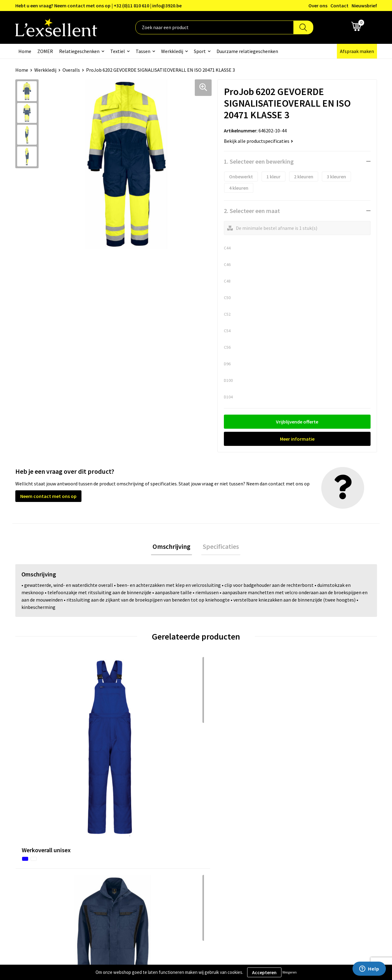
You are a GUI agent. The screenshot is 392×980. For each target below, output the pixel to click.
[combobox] (215, 27)
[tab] (173, 547)
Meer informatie (297, 439)
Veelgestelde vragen (179, 847)
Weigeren (290, 972)
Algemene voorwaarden (316, 819)
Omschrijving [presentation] (173, 547)
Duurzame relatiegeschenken (247, 51)
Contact (339, 6)
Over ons (318, 6)
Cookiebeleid (305, 838)
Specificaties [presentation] (219, 547)
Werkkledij (172, 51)
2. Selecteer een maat (252, 211)
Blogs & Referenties (179, 829)
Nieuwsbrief (364, 6)
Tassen (143, 51)
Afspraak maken (357, 51)
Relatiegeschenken (79, 51)
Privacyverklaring (309, 829)
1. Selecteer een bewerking (259, 161)
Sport (200, 51)
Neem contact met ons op (48, 496)
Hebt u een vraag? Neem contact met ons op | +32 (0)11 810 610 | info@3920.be (98, 6)
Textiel (118, 51)
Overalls (71, 70)
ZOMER (45, 51)
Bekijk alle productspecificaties (258, 141)
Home (25, 51)
